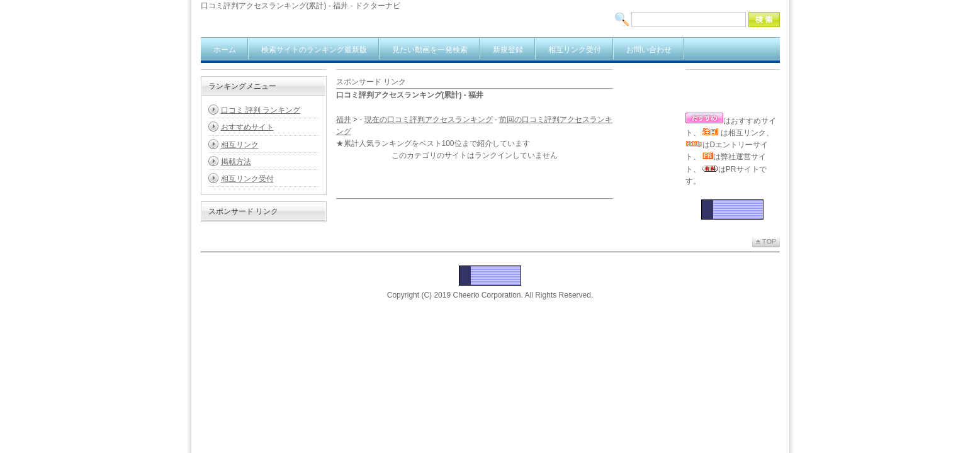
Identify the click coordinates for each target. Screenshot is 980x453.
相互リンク (240, 145)
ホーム (225, 50)
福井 (344, 120)
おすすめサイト (247, 127)
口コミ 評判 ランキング (261, 110)
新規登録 (508, 50)
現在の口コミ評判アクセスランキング (429, 120)
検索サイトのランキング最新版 (314, 50)
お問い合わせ (649, 50)
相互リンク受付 (575, 50)
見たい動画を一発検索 (430, 50)
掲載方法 (236, 162)
